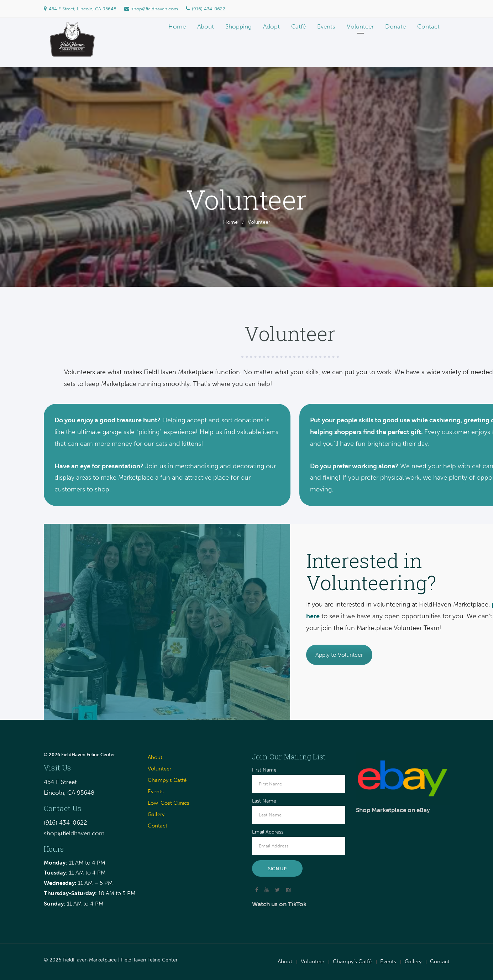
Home (230, 222)
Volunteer (159, 769)
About (155, 757)
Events (156, 791)
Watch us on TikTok (279, 904)
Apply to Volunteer (339, 655)
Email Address (268, 832)
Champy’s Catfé (167, 780)
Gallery (156, 814)
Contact (158, 826)
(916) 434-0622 (205, 9)
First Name (264, 770)
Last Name (264, 801)
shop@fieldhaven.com (151, 9)
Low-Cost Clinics (169, 803)
